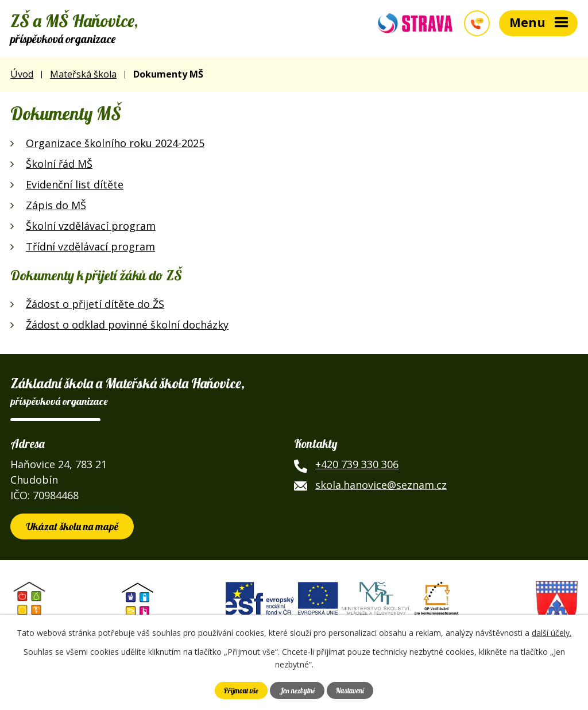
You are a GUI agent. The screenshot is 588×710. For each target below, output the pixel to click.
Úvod (22, 74)
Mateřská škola (83, 74)
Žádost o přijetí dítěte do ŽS (95, 304)
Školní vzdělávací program (91, 226)
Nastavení (350, 690)
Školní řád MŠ (59, 164)
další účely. (552, 633)
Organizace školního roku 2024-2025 (115, 143)
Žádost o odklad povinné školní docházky (127, 325)
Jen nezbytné (297, 690)
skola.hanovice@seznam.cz (381, 485)
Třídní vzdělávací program (90, 246)
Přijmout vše (241, 690)
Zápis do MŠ (56, 205)
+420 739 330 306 (357, 464)
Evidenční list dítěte (75, 184)
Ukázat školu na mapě (72, 526)
